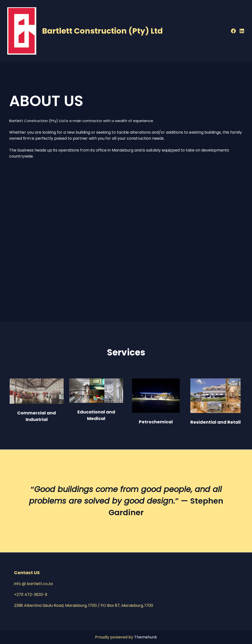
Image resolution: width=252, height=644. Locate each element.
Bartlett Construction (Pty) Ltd (102, 31)
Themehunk (146, 637)
